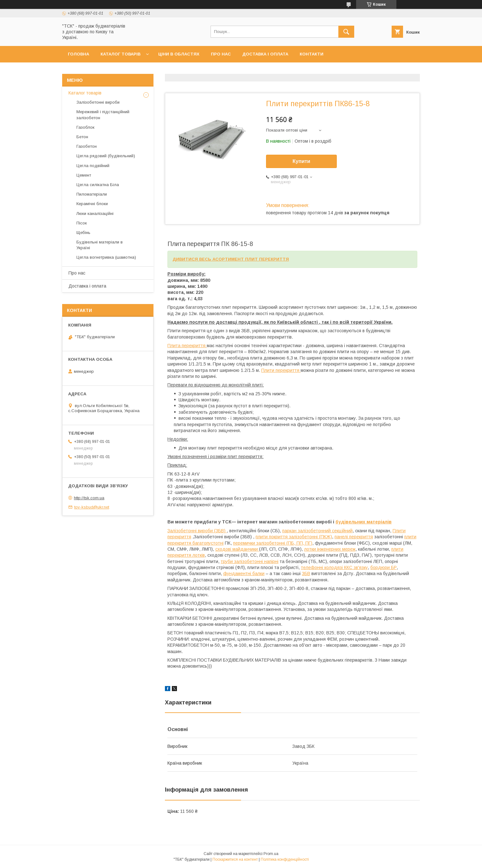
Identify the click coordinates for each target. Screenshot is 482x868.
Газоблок (85, 127)
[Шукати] (346, 32)
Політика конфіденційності (285, 859)
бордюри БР (384, 567)
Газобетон (87, 146)
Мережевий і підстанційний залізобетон (103, 115)
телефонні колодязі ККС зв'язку (334, 567)
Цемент (84, 175)
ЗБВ (306, 573)
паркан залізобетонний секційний (317, 531)
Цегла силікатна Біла (98, 185)
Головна (78, 54)
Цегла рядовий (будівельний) (106, 156)
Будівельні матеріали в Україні (100, 245)
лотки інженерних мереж (330, 549)
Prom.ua (271, 854)
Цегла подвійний (93, 166)
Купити (302, 161)
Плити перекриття (281, 370)
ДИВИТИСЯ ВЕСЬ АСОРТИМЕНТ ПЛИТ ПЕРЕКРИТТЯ (231, 259)
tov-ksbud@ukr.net (92, 507)
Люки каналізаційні (95, 214)
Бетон (82, 137)
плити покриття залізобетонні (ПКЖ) (294, 537)
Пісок (82, 223)
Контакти (312, 54)
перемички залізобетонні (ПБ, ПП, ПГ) (273, 543)
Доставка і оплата (265, 54)
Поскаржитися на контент (235, 859)
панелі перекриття (354, 537)
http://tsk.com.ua (89, 498)
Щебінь (83, 233)
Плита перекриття (187, 346)
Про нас (221, 54)
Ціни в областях (179, 54)
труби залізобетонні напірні (250, 561)
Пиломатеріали (92, 194)
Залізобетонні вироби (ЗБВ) (197, 531)
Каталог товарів (120, 54)
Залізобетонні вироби (98, 102)
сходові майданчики (237, 549)
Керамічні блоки (92, 204)
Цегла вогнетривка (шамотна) (106, 257)
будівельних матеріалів (364, 522)
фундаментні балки (244, 573)
